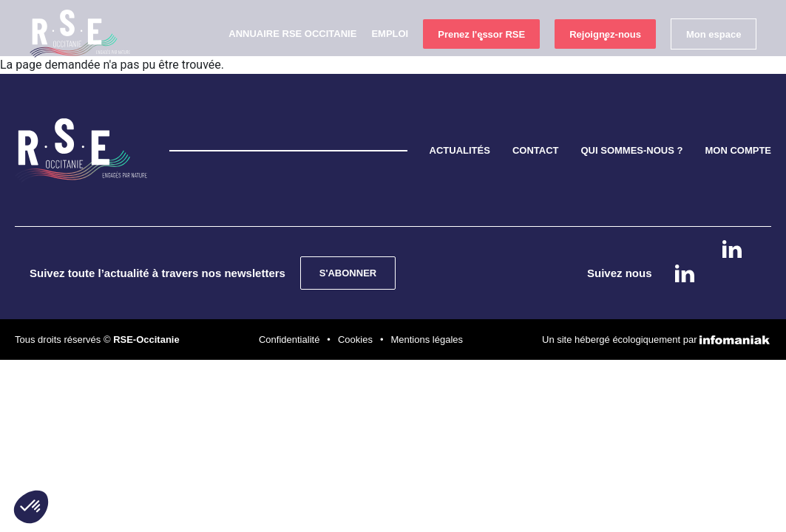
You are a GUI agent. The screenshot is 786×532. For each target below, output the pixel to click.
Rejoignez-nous (605, 60)
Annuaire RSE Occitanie (292, 59)
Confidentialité (289, 269)
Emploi (390, 59)
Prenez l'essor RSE (481, 60)
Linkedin (732, 249)
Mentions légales (427, 269)
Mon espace (714, 60)
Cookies (355, 269)
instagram (731, 293)
